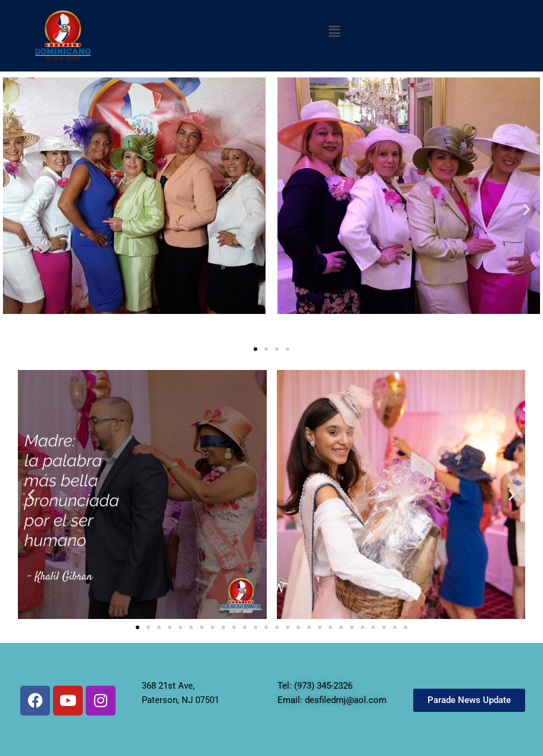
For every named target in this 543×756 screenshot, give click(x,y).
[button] (334, 32)
